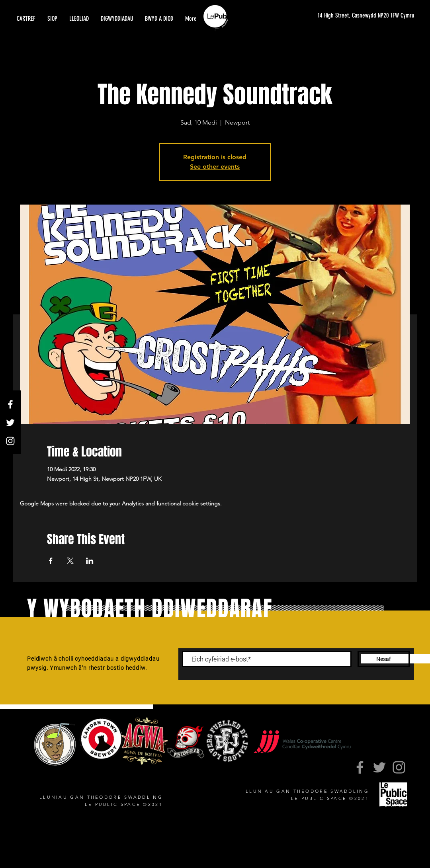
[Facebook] (10, 404)
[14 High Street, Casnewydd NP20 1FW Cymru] (362, 16)
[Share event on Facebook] (51, 561)
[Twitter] (10, 423)
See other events (215, 167)
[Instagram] (10, 441)
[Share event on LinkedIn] (90, 561)
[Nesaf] (384, 659)
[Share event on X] (70, 561)
